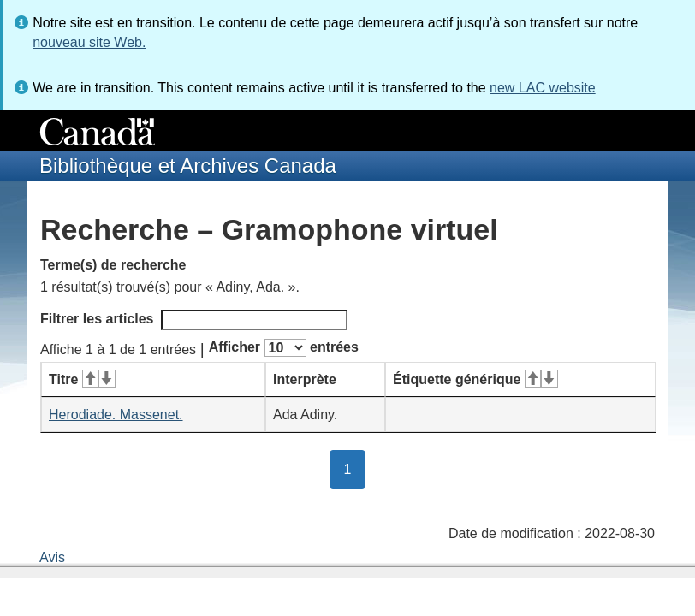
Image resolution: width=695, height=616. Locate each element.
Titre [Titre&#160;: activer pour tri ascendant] (82, 379)
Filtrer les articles (194, 320)
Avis (52, 557)
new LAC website (543, 88)
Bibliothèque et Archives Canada (188, 166)
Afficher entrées (284, 348)
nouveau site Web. (89, 42)
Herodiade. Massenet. (116, 415)
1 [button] (355, 468)
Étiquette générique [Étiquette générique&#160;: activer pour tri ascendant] (475, 379)
